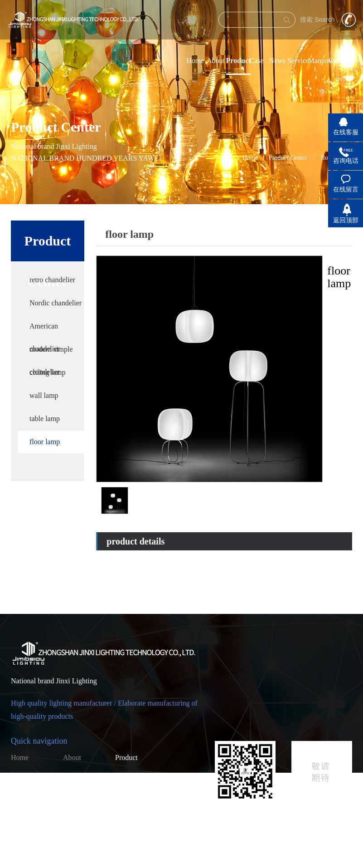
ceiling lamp (48, 372)
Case (257, 61)
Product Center (288, 158)
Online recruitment (28, 800)
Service (298, 61)
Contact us (78, 798)
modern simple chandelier (51, 353)
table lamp (45, 419)
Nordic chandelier (56, 303)
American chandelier (45, 330)
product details (136, 541)
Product (239, 61)
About (216, 61)
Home (195, 61)
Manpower (323, 61)
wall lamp (44, 395)
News (277, 61)
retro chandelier (52, 280)
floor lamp (45, 442)
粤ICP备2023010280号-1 (191, 854)
